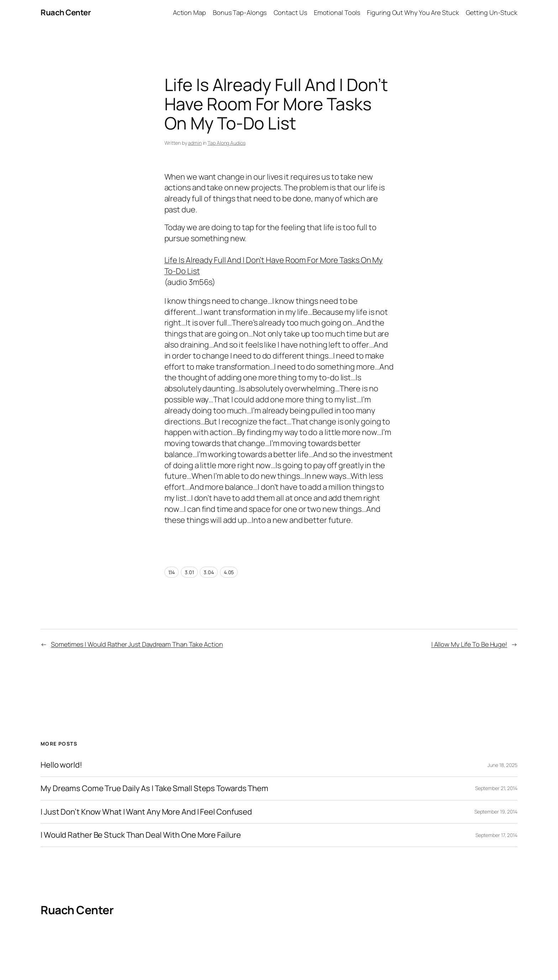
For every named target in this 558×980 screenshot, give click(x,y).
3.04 (209, 572)
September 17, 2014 (496, 835)
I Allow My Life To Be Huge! (469, 644)
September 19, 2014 (496, 812)
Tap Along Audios (226, 143)
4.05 (229, 572)
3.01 (189, 572)
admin (195, 143)
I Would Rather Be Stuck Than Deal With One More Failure (141, 835)
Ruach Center (66, 12)
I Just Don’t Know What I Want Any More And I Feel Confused (146, 812)
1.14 (172, 572)
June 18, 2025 (502, 765)
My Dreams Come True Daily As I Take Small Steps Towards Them (154, 788)
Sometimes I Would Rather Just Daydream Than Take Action (137, 644)
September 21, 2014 (496, 788)
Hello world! (61, 765)
